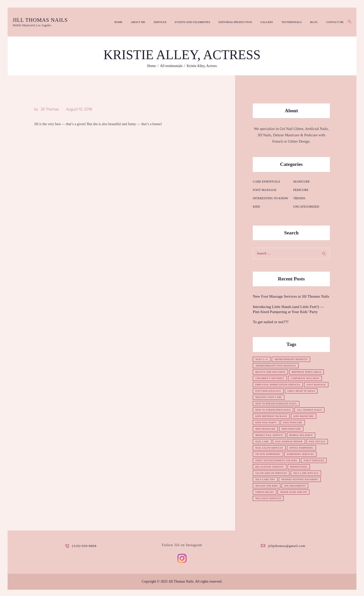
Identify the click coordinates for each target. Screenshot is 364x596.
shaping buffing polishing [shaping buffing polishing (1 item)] (275, 492)
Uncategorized (306, 206)
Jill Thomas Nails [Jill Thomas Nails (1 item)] (312, 410)
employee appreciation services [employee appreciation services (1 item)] (279, 385)
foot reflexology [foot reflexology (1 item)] (296, 391)
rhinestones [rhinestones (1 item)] (264, 479)
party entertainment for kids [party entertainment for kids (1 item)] (278, 467)
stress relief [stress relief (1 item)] (294, 498)
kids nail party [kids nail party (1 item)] (267, 423)
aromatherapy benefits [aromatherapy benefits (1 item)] (293, 359)
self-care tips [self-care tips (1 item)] (299, 486)
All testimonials (171, 66)
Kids (256, 206)
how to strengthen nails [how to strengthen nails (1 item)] (274, 410)
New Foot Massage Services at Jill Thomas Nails (290, 296)
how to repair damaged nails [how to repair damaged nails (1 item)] (277, 404)
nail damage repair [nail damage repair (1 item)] (290, 442)
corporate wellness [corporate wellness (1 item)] (308, 378)
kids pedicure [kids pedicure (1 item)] (294, 423)
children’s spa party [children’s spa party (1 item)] (271, 378)
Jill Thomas (50, 109)
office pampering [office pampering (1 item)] (268, 454)
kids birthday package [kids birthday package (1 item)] (272, 416)
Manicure (301, 181)
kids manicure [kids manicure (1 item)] (306, 416)
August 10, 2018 (79, 109)
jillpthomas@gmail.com (287, 552)
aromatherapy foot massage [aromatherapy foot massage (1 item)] (277, 366)
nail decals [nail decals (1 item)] (264, 448)
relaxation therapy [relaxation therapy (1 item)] (298, 473)
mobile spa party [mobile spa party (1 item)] (303, 435)
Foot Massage (264, 189)
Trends (299, 198)
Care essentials (266, 181)
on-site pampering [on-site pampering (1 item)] (300, 454)
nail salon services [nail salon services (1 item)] (294, 448)
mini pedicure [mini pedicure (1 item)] (293, 429)
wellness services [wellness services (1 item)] (303, 505)
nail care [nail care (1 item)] (262, 442)
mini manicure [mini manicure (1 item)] (266, 429)
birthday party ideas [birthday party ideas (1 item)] (309, 372)
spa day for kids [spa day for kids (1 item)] (313, 492)
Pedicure (301, 189)
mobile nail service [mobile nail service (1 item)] (270, 435)
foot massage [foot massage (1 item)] (266, 391)
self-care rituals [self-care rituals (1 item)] (269, 486)
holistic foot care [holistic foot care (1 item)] (305, 397)
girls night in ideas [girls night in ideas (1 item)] (270, 397)
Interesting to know (270, 198)
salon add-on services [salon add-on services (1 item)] (297, 479)
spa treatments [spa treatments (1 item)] (267, 498)
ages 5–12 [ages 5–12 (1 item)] (262, 359)
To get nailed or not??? (270, 322)
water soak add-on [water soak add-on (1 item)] (269, 505)
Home (151, 66)
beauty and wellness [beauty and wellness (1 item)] (271, 372)
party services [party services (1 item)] (266, 473)
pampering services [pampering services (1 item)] (270, 460)
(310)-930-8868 (84, 552)
